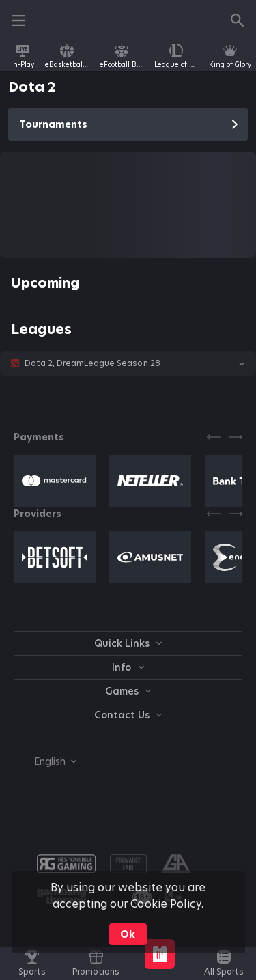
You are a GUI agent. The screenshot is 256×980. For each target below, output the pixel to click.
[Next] (236, 437)
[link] (23, 56)
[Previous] (214, 437)
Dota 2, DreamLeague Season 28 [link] (93, 363)
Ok (128, 934)
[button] (128, 363)
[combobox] (45, 761)
